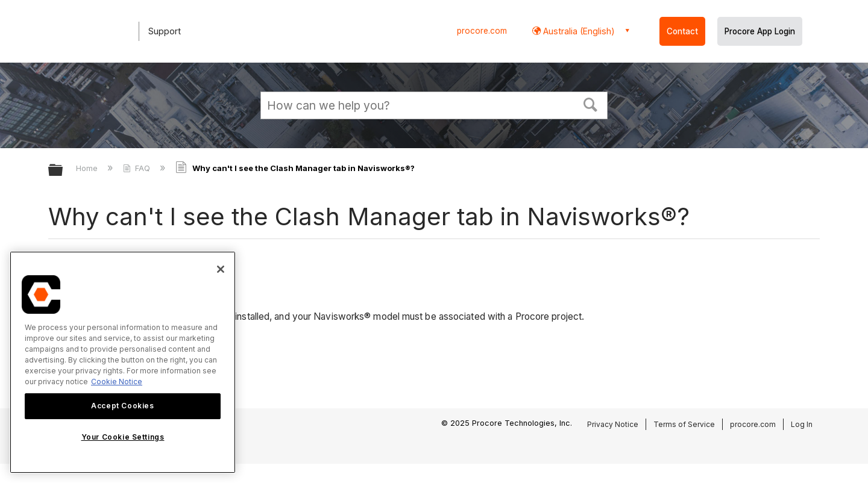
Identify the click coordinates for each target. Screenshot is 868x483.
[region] (123, 362)
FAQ (138, 168)
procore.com (482, 31)
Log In (802, 424)
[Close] (221, 269)
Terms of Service (684, 424)
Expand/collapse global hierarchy (63, 171)
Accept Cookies (122, 406)
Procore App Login (760, 31)
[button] (591, 104)
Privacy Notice (613, 424)
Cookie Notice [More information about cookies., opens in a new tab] (117, 382)
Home (88, 168)
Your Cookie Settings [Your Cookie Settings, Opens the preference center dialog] (123, 437)
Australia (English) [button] (578, 31)
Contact (682, 31)
